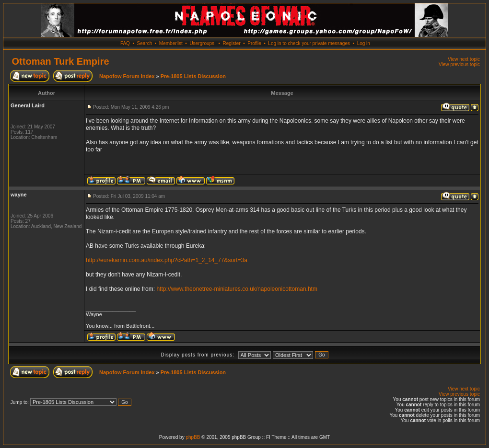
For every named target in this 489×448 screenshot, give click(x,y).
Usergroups (202, 43)
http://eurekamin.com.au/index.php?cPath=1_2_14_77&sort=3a (167, 260)
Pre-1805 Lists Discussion (193, 76)
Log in (364, 43)
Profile (254, 43)
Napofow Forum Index (127, 76)
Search (145, 43)
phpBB (193, 437)
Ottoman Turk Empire (61, 61)
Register (231, 43)
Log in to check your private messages (309, 43)
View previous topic (459, 64)
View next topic (464, 59)
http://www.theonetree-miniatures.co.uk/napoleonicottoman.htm (237, 289)
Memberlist (171, 43)
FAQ (125, 43)
